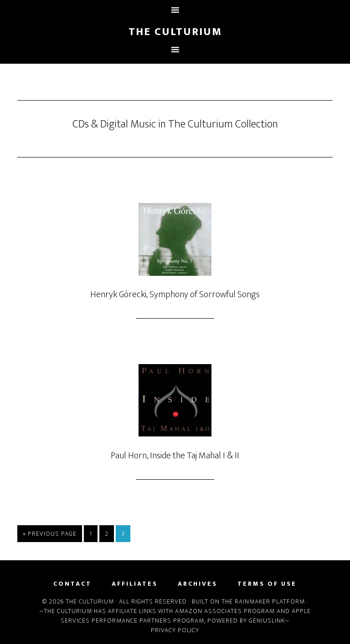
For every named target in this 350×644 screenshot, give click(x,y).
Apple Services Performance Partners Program (186, 616)
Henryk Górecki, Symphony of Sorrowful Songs (175, 294)
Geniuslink (267, 621)
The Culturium (175, 32)
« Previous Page (50, 534)
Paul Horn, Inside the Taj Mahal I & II (175, 456)
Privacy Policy (175, 630)
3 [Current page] (123, 534)
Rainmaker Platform (270, 601)
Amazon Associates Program (225, 611)
